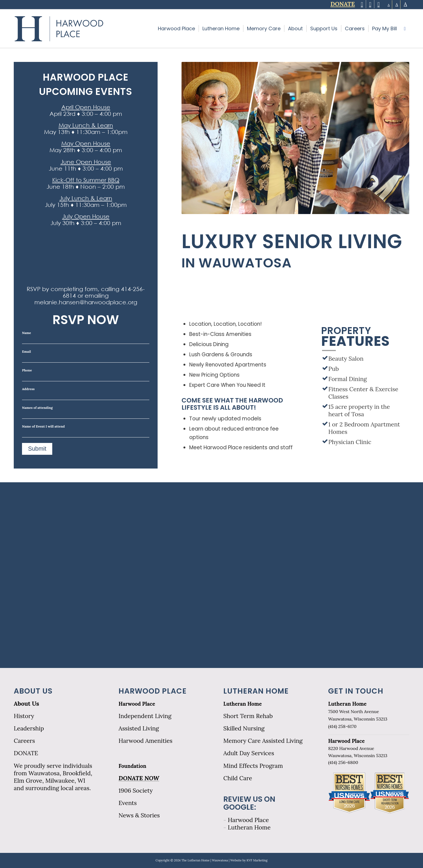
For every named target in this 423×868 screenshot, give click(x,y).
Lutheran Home (243, 704)
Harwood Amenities (145, 741)
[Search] (405, 29)
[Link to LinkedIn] (378, 4)
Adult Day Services (249, 753)
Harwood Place (137, 704)
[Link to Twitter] (362, 4)
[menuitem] (176, 29)
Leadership (29, 728)
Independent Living (145, 716)
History (24, 716)
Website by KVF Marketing (249, 860)
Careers (24, 741)
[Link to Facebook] (370, 4)
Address (86, 393)
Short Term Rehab (248, 716)
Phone (86, 375)
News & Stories (139, 815)
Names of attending (86, 412)
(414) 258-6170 (342, 726)
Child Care (238, 778)
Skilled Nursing (244, 728)
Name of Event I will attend (86, 431)
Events (128, 803)
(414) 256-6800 (343, 762)
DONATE (26, 753)
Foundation (132, 766)
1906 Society (136, 791)
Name (86, 337)
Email (86, 356)
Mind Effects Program (253, 766)
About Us (26, 704)
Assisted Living (139, 728)
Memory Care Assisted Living (263, 741)
